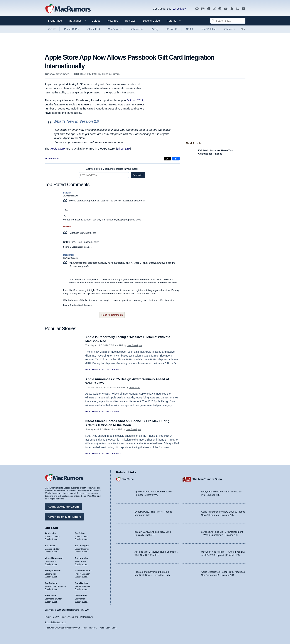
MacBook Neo (116, 29)
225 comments (113, 370)
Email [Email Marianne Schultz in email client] (77, 577)
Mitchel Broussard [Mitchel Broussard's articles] (54, 558)
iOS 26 (189, 29)
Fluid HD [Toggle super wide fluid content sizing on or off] (93, 628)
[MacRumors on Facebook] (209, 9)
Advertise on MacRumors (64, 517)
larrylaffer (69, 255)
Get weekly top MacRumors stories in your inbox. (112, 169)
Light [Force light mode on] (108, 628)
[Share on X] (167, 159)
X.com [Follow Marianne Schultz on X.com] (85, 577)
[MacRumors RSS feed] (238, 9)
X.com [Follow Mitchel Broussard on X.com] (54, 564)
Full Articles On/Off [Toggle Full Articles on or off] (72, 628)
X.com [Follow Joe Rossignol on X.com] (85, 552)
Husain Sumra (111, 74)
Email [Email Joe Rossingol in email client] (77, 552)
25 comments (112, 411)
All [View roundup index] (243, 29)
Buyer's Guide (151, 21)
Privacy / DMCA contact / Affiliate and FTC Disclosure (69, 617)
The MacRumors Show (207, 479)
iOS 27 (52, 29)
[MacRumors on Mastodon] (220, 9)
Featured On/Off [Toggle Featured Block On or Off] (53, 628)
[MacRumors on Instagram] (203, 9)
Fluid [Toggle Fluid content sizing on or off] (85, 628)
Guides (96, 21)
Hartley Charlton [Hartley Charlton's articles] (53, 571)
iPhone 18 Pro (71, 29)
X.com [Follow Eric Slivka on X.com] (85, 539)
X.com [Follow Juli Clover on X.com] (54, 552)
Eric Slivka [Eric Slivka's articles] (80, 533)
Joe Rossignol (135, 345)
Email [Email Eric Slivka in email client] (77, 539)
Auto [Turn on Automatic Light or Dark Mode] (102, 628)
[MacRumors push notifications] (232, 9)
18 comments (52, 159)
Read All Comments (112, 315)
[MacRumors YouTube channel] (226, 9)
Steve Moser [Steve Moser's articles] (51, 595)
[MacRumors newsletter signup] (244, 9)
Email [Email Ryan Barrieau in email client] (77, 589)
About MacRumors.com (63, 507)
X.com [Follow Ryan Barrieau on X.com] (85, 589)
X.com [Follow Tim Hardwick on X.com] (85, 564)
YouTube (128, 479)
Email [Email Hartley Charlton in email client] (47, 577)
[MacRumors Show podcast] (197, 9)
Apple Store (58, 149)
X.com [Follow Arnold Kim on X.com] (54, 539)
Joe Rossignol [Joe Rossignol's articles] (82, 546)
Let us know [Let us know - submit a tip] (179, 9)
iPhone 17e (137, 29)
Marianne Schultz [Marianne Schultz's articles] (83, 571)
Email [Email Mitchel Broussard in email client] (47, 564)
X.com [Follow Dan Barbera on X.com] (54, 589)
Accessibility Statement (55, 622)
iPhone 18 (172, 29)
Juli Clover (135, 387)
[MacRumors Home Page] (68, 9)
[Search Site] (228, 21)
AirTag (155, 29)
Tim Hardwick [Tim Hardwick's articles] (81, 558)
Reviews (130, 21)
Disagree (87, 247)
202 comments (113, 454)
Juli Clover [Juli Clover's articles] (50, 546)
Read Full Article (94, 370)
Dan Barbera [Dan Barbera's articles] (51, 583)
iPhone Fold (93, 29)
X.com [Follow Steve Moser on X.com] (54, 602)
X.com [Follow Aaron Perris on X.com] (85, 602)
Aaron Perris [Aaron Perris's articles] (81, 595)
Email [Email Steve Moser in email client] (47, 602)
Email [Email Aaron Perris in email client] (77, 602)
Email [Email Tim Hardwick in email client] (77, 564)
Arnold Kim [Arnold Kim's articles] (50, 533)
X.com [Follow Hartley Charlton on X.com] (54, 577)
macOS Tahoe (209, 29)
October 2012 (135, 100)
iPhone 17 (230, 29)
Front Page (55, 21)
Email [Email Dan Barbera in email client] (47, 589)
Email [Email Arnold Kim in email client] (47, 539)
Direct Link (124, 149)
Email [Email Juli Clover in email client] (47, 552)
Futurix (67, 193)
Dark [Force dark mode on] (114, 628)
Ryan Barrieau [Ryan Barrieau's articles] (82, 583)
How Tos (113, 21)
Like (80, 247)
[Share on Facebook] (176, 159)
